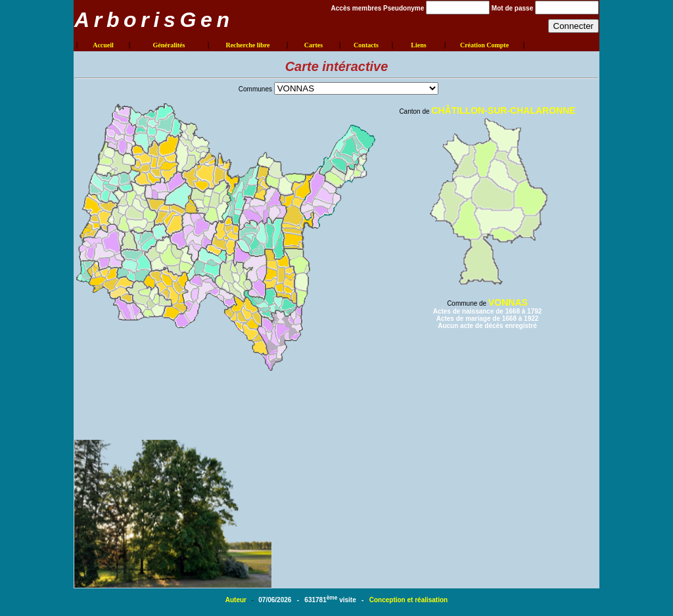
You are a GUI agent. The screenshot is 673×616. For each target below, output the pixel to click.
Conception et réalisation (408, 600)
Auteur (237, 600)
